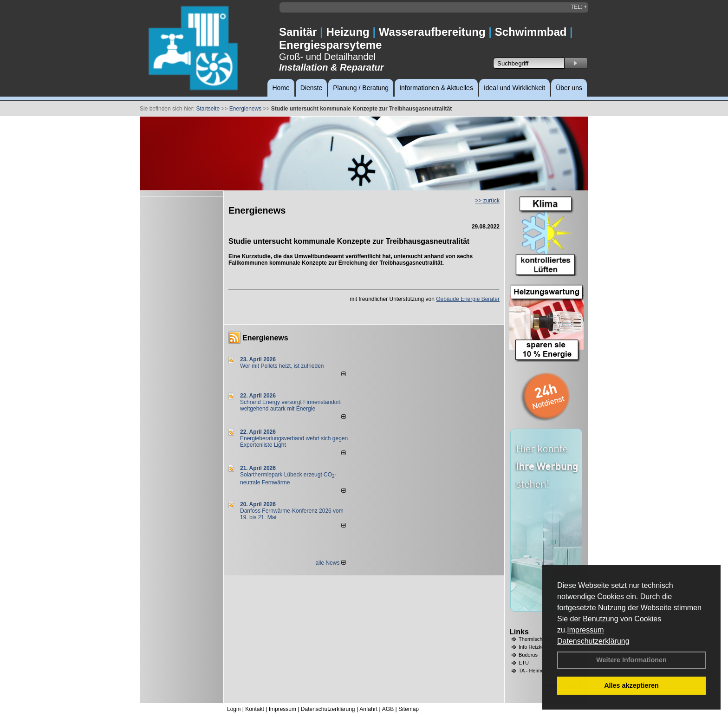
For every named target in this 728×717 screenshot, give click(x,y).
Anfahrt (368, 709)
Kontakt (255, 709)
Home (281, 88)
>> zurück (487, 201)
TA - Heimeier (534, 671)
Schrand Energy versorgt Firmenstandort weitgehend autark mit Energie (290, 405)
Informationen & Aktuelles (436, 88)
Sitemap (409, 709)
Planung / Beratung (361, 88)
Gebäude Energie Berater (468, 299)
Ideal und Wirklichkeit (514, 88)
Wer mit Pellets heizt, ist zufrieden (282, 366)
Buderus (528, 655)
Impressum (585, 630)
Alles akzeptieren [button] (631, 685)
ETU (524, 663)
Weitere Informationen (631, 660)
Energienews (265, 338)
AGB (388, 709)
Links (519, 632)
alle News (330, 563)
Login (234, 709)
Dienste (311, 88)
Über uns (569, 88)
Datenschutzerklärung (593, 641)
